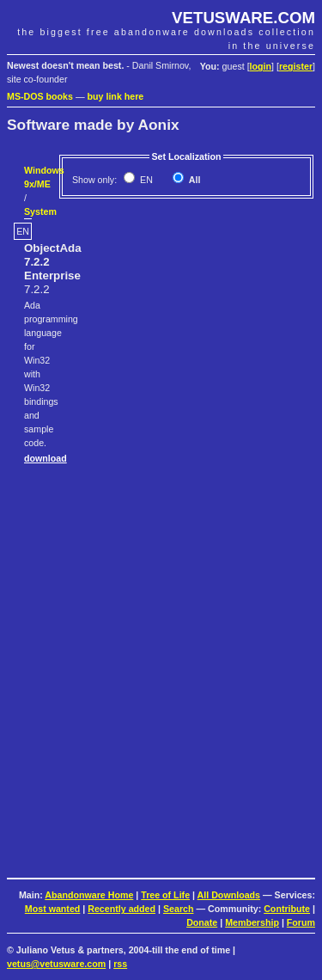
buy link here (116, 96)
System (40, 211)
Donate (202, 922)
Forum (301, 922)
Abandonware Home (89, 895)
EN (145, 180)
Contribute (287, 909)
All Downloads (229, 895)
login (261, 66)
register (296, 66)
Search (179, 909)
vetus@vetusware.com (56, 964)
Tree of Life (165, 895)
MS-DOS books (40, 96)
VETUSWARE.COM (243, 18)
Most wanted (53, 909)
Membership (252, 922)
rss (120, 964)
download (46, 458)
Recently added (122, 909)
